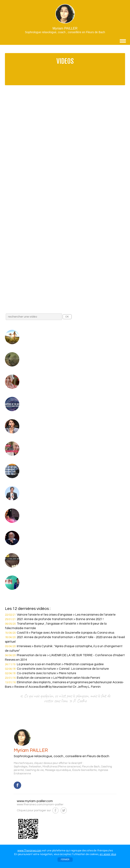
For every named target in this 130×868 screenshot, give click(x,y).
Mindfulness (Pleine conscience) (62, 767)
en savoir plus (108, 854)
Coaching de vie (34, 770)
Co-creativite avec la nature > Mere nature (47, 673)
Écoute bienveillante (85, 770)
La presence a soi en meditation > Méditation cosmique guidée (60, 664)
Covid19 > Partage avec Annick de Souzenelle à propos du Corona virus (66, 633)
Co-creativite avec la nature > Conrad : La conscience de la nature (63, 669)
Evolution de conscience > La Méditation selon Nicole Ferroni (58, 678)
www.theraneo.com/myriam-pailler (40, 804)
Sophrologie (21, 767)
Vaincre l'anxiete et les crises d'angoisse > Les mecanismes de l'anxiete (66, 615)
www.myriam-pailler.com (35, 801)
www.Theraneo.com (29, 851)
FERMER (65, 859)
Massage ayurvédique (58, 770)
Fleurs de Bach (91, 767)
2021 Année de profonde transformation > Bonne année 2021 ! (60, 619)
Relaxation (35, 767)
